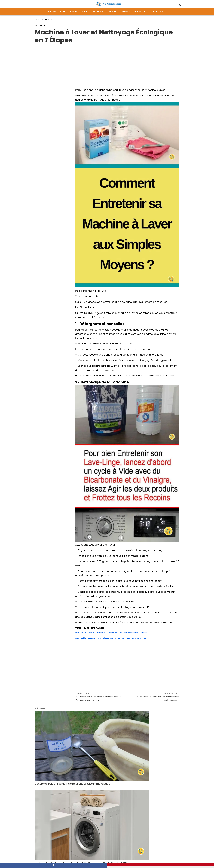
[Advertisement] (107, 63)
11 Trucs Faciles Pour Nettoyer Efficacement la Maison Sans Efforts (57, 828)
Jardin (113, 12)
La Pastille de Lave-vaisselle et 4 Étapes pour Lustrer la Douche (113, 638)
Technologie (156, 12)
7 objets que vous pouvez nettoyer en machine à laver (155, 788)
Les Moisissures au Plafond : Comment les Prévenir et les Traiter (114, 633)
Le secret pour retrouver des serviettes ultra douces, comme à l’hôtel (155, 830)
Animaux (125, 12)
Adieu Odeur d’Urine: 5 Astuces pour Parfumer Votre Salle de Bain (57, 788)
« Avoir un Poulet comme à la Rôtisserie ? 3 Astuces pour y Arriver (99, 698)
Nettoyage (99, 12)
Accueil (52, 12)
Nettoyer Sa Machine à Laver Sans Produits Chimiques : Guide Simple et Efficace (107, 745)
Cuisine (85, 12)
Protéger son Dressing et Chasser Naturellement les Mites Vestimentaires (105, 830)
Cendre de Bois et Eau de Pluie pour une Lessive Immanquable (56, 743)
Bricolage (140, 12)
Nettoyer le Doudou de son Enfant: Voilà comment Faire (155, 743)
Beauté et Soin (68, 12)
